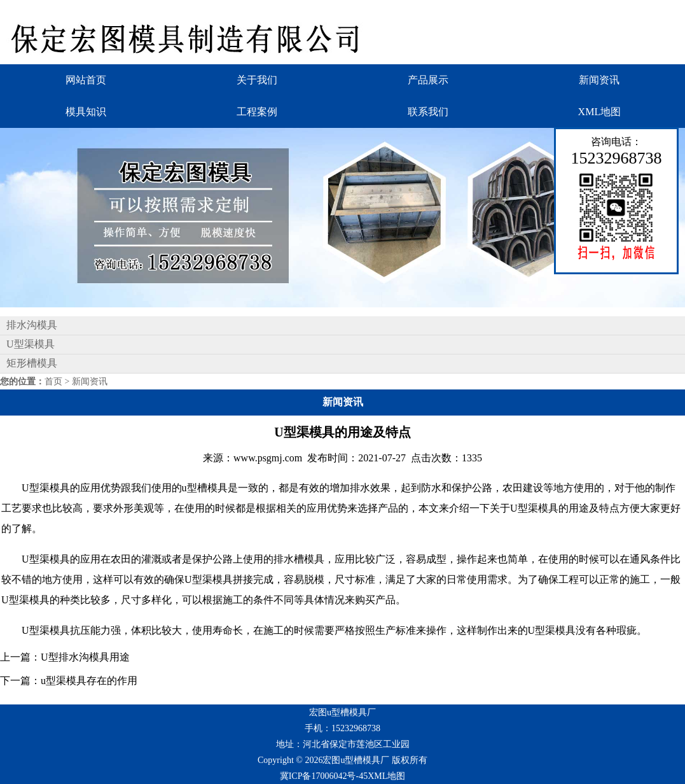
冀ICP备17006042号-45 (324, 776)
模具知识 (86, 112)
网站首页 (86, 80)
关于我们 (257, 80)
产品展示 (428, 80)
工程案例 (257, 112)
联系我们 (428, 112)
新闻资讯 (599, 80)
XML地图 (600, 112)
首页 (53, 381)
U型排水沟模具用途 (85, 657)
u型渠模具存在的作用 (89, 681)
